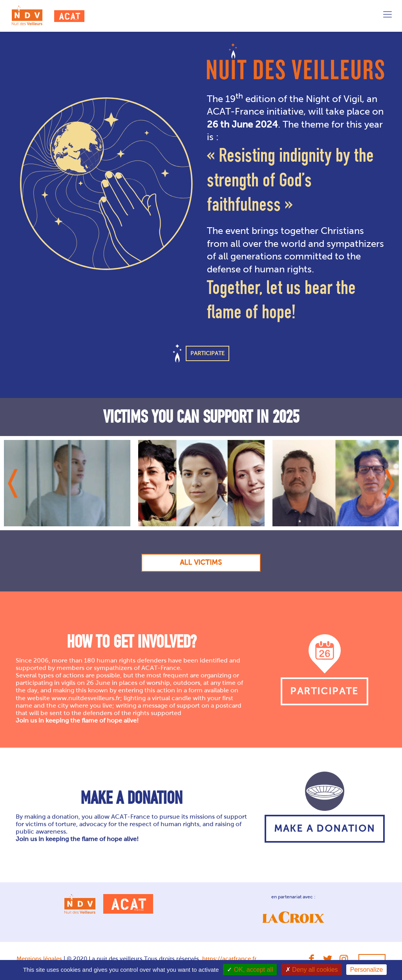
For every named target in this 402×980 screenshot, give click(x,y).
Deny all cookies (312, 970)
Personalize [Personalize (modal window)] (367, 970)
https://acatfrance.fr (229, 959)
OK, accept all (250, 970)
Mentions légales (39, 959)
